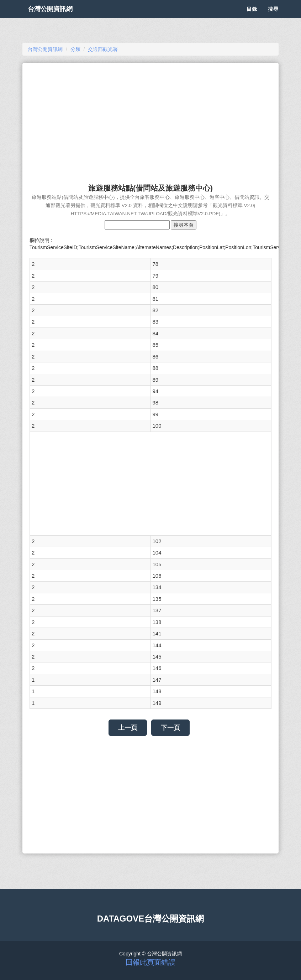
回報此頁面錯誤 (150, 962)
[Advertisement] (150, 120)
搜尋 (273, 18)
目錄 (252, 18)
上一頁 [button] (128, 728)
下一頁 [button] (170, 728)
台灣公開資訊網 (57, 18)
